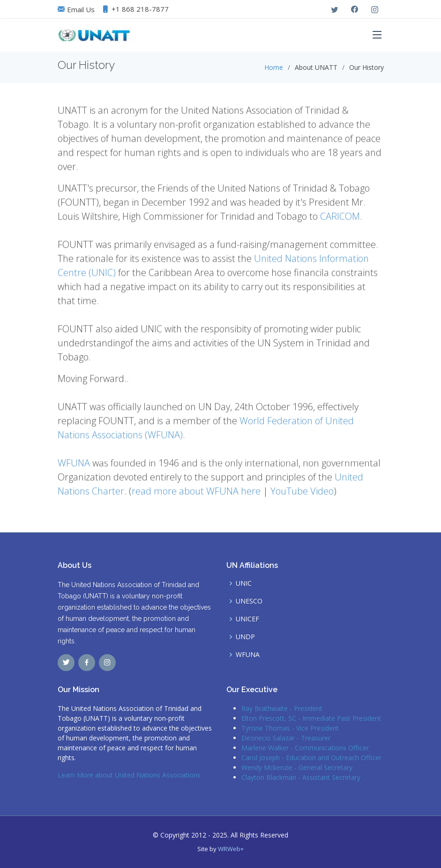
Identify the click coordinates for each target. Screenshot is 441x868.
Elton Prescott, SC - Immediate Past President (311, 718)
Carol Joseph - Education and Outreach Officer (311, 758)
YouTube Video (302, 494)
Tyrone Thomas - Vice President (290, 728)
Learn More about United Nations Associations (129, 775)
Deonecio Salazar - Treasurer (286, 738)
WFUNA (74, 465)
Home (274, 67)
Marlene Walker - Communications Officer (305, 748)
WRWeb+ (231, 849)
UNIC (244, 583)
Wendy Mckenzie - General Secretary (297, 767)
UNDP (245, 637)
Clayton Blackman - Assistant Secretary (301, 777)
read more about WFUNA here (196, 494)
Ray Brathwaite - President (282, 708)
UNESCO (249, 601)
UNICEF (247, 619)
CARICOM (340, 219)
